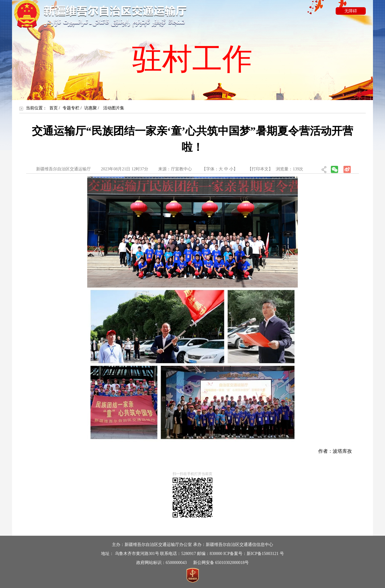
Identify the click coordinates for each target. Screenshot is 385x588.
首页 (54, 108)
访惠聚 (91, 108)
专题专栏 (71, 108)
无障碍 (351, 11)
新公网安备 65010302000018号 (221, 563)
